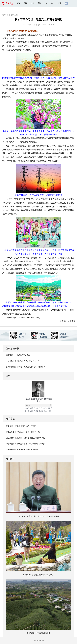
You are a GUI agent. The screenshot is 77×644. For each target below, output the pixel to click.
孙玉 (41, 408)
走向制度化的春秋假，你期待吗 (18, 367)
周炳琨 (36, 411)
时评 (33, 3)
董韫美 (41, 411)
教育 (60, 3)
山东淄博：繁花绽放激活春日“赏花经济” (38, 575)
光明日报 (10, 15)
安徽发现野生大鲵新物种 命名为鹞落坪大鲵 (23, 432)
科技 (53, 3)
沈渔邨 (32, 411)
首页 (4, 15)
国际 (26, 3)
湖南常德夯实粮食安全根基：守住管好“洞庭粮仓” (25, 444)
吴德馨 (36, 408)
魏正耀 (32, 408)
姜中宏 (27, 411)
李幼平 (27, 408)
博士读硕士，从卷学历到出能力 (18, 355)
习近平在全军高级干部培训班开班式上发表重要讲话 (38, 516)
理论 (39, 3)
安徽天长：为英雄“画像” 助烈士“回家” (21, 426)
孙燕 (50, 411)
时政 (19, 3)
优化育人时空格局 (38, 367)
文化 (46, 3)
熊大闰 (45, 408)
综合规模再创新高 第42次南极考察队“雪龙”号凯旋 (25, 438)
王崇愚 (50, 408)
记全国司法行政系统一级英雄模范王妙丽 (22, 450)
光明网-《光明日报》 (34, 25)
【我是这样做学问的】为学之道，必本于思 (23, 361)
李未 (45, 411)
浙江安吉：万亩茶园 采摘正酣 (38, 633)
